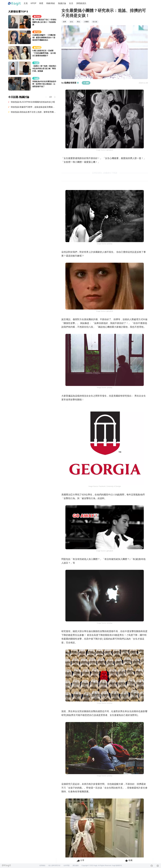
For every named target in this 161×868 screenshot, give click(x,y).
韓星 (41, 3)
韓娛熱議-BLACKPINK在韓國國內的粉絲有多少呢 (33, 102)
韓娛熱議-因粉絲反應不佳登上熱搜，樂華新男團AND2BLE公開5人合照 (34, 112)
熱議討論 (62, 3)
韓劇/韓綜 (51, 3)
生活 (71, 3)
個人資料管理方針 (54, 865)
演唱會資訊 (81, 3)
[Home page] (14, 4)
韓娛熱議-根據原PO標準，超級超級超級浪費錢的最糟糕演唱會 (34, 107)
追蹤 (86, 83)
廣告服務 (76, 865)
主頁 (26, 3)
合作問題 (67, 865)
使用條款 (42, 865)
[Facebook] (152, 866)
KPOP (33, 3)
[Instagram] (158, 866)
